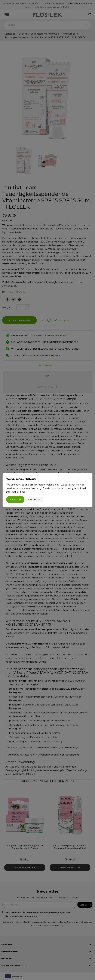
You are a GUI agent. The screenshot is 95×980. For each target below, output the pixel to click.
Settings (34, 499)
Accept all (15, 500)
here (23, 492)
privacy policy (66, 488)
